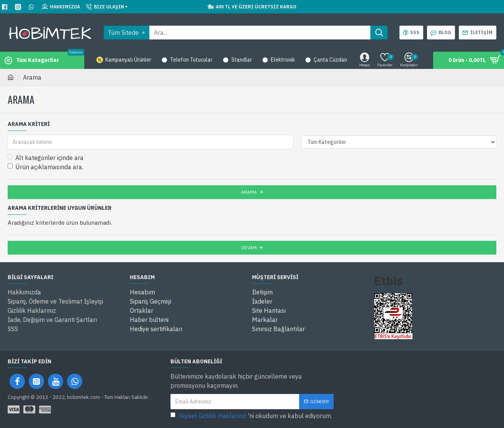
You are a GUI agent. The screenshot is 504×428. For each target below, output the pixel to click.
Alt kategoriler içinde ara (46, 158)
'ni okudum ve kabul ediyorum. (251, 416)
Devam (249, 247)
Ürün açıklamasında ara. (45, 167)
